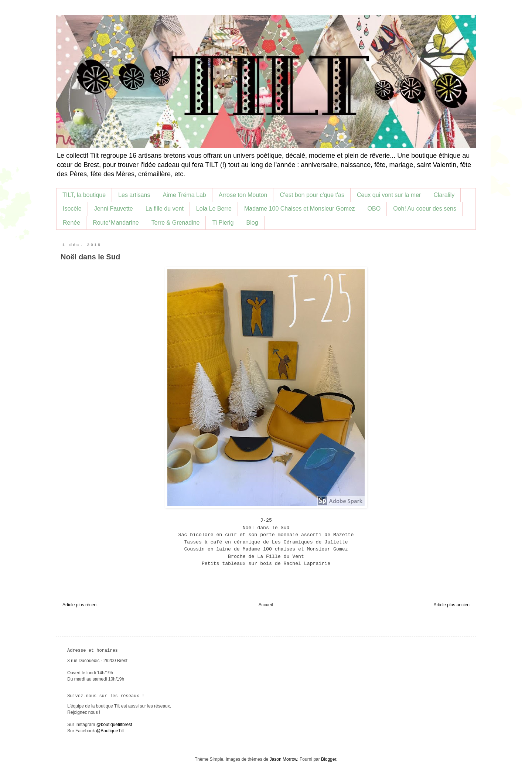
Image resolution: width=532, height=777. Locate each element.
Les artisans (134, 195)
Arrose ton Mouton (243, 195)
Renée (71, 223)
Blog (252, 223)
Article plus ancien (452, 605)
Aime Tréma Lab (184, 195)
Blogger (329, 759)
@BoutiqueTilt (110, 731)
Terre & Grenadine (176, 223)
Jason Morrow (284, 759)
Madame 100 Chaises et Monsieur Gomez (300, 209)
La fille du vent (165, 209)
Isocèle (72, 209)
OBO (374, 209)
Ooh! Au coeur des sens (425, 209)
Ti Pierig (223, 223)
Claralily (444, 195)
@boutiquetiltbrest (114, 725)
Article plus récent (80, 605)
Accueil (266, 605)
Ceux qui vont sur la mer (389, 195)
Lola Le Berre (214, 209)
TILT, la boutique (84, 195)
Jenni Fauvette (114, 209)
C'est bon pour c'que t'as (312, 195)
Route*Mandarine (116, 223)
